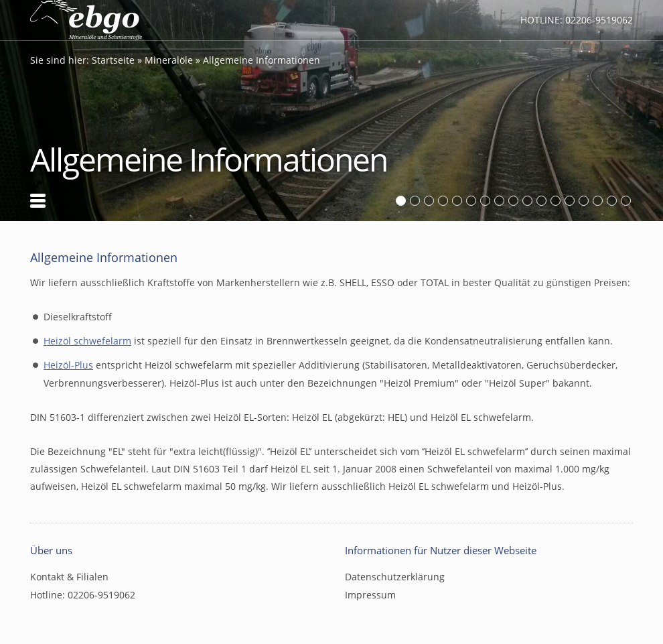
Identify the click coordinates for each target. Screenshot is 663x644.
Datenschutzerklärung (395, 577)
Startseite (113, 60)
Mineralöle (169, 60)
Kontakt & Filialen (69, 577)
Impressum (370, 595)
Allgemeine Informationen (262, 60)
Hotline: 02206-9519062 (577, 20)
